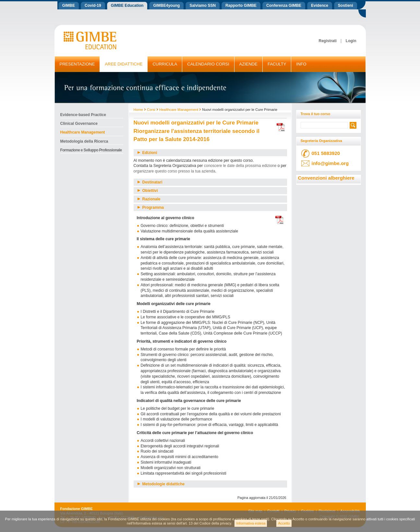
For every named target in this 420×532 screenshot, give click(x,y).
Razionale (149, 199)
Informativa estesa (251, 523)
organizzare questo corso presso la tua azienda (174, 171)
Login (351, 41)
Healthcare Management (179, 110)
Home (138, 110)
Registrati (327, 41)
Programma (151, 207)
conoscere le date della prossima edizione (240, 166)
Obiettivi (148, 191)
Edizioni (147, 153)
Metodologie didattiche (161, 484)
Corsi (151, 110)
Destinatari (150, 182)
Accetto (284, 523)
